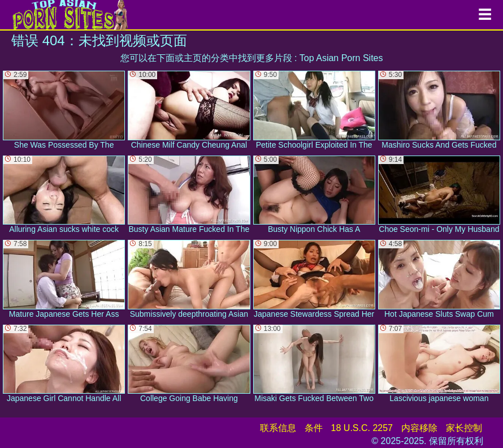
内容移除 (419, 428)
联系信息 (278, 428)
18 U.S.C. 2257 (362, 428)
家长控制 (464, 428)
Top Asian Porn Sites (341, 58)
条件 (314, 428)
